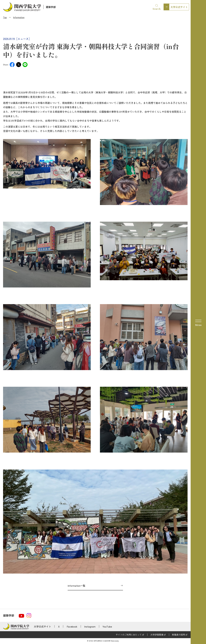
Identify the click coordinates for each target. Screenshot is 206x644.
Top (5, 17)
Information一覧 (76, 586)
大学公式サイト (179, 7)
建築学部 (51, 7)
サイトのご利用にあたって (129, 635)
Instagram (90, 626)
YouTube (107, 626)
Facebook (72, 626)
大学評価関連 (157, 635)
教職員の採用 (178, 635)
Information (19, 17)
